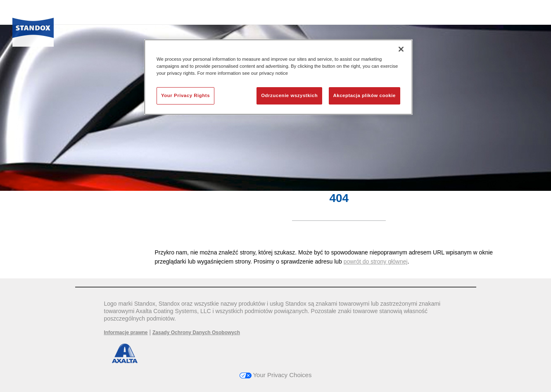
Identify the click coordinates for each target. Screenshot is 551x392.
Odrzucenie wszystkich (289, 95)
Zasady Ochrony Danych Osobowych (196, 333)
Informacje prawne (126, 333)
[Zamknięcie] (401, 49)
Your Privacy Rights (185, 95)
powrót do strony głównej (376, 261)
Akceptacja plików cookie (365, 95)
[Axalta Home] (33, 30)
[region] (278, 77)
